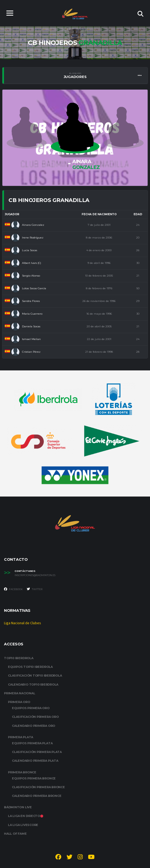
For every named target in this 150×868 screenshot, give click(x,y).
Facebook (13, 589)
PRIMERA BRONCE (22, 772)
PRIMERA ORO (19, 702)
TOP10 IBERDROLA (19, 658)
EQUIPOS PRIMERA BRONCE (34, 778)
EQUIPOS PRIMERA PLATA (32, 743)
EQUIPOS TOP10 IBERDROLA (30, 667)
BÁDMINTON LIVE (18, 807)
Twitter (35, 589)
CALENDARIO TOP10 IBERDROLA (33, 685)
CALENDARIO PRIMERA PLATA (35, 761)
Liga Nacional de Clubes (23, 623)
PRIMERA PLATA (21, 737)
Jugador (12, 214)
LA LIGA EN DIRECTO (26, 816)
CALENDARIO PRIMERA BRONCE (37, 796)
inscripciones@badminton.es (35, 575)
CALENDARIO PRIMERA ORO (34, 726)
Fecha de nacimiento (99, 214)
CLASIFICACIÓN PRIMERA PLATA (37, 752)
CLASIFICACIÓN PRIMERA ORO (35, 717)
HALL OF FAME (15, 834)
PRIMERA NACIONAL (19, 693)
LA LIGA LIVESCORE (23, 825)
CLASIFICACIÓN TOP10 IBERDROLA (35, 676)
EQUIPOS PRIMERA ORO (31, 708)
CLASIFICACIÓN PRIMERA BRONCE (38, 787)
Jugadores (75, 75)
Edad (138, 214)
